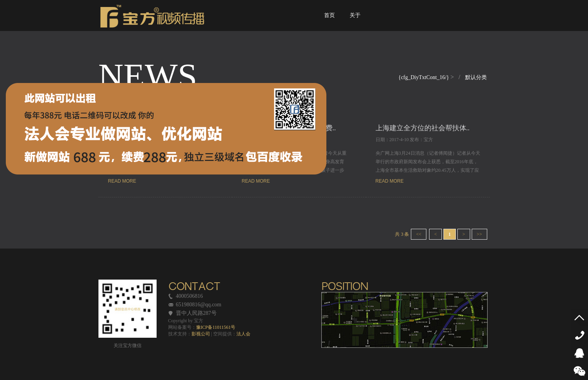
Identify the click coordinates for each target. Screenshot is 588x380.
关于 (355, 22)
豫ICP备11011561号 (216, 327)
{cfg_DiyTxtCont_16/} (424, 77)
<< (419, 234)
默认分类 (476, 77)
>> (479, 234)
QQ (581, 353)
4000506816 (581, 335)
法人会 (243, 334)
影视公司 (201, 334)
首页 (330, 22)
